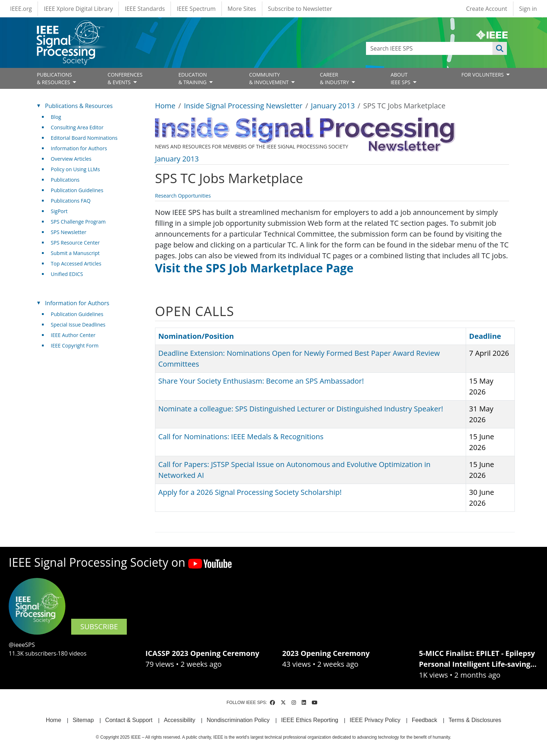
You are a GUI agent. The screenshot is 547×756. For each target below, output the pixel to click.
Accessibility (179, 720)
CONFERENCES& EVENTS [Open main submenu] (125, 78)
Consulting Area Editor (77, 127)
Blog (56, 117)
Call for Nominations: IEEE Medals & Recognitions (241, 437)
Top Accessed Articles (76, 263)
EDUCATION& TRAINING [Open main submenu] (193, 78)
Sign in (528, 9)
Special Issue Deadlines (78, 325)
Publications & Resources (79, 106)
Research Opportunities (183, 196)
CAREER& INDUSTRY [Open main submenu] (335, 78)
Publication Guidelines (77, 190)
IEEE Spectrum (196, 9)
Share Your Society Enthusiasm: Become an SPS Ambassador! (261, 381)
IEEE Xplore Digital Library (78, 9)
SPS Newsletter (69, 232)
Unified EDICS (67, 274)
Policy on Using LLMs (76, 169)
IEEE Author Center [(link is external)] (76, 335)
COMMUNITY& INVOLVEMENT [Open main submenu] (269, 78)
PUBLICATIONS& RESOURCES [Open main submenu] (54, 78)
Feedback (425, 720)
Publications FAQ (71, 201)
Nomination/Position (196, 336)
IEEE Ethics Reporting (310, 720)
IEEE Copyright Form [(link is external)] (77, 345)
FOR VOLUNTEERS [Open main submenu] (483, 75)
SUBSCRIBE (99, 627)
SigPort (59, 211)
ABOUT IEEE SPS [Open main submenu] (401, 78)
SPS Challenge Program (78, 222)
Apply (500, 48)
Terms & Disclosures (475, 720)
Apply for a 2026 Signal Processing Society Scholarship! (250, 492)
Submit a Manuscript (75, 253)
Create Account (487, 9)
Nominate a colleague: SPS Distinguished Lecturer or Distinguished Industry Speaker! (301, 409)
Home (165, 106)
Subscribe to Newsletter (300, 9)
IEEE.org (21, 9)
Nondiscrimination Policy (238, 720)
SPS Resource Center (75, 243)
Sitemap (83, 720)
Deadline (485, 336)
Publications (65, 180)
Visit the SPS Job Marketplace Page (254, 268)
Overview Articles (71, 159)
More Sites (242, 9)
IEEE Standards (145, 9)
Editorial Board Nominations (84, 138)
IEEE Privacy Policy (375, 720)
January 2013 (333, 106)
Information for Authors (79, 148)
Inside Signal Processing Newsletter (243, 106)
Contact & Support (129, 720)
